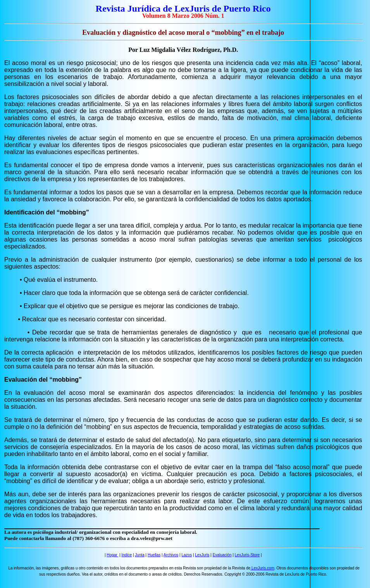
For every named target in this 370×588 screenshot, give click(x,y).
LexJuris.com (262, 568)
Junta (139, 555)
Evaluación (222, 555)
